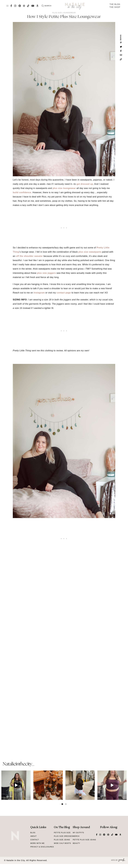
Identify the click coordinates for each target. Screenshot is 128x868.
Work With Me (37, 843)
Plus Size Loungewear (64, 13)
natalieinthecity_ (18, 764)
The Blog (115, 4)
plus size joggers (46, 273)
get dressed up (85, 184)
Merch (76, 836)
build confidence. (22, 192)
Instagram (39, 293)
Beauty (76, 843)
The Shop (115, 7)
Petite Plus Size (62, 833)
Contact (35, 840)
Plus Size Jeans (62, 840)
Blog (33, 833)
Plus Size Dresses (63, 836)
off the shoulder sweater (29, 256)
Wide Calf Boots (62, 843)
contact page (64, 293)
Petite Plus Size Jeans (84, 840)
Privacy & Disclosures (42, 847)
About (33, 836)
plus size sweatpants (90, 252)
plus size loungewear (64, 188)
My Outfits (78, 833)
